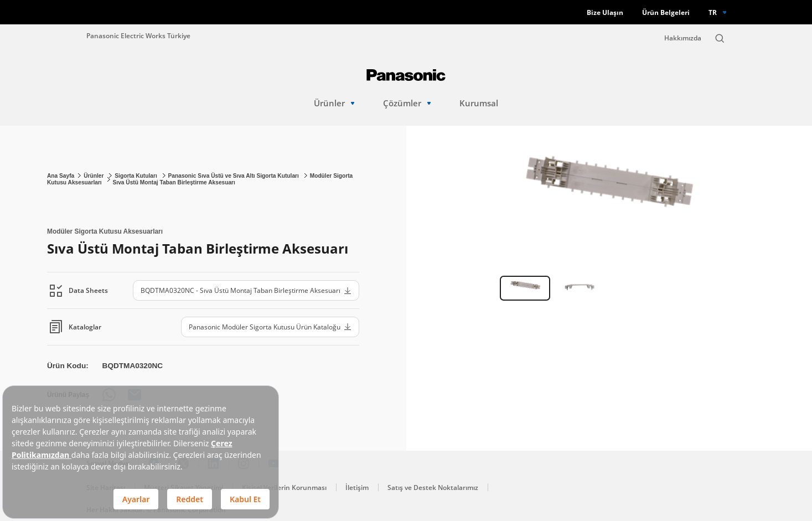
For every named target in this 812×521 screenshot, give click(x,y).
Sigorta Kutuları (136, 176)
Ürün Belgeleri (666, 12)
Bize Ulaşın (605, 12)
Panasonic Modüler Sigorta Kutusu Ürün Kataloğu (270, 327)
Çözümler (407, 103)
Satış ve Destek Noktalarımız (433, 488)
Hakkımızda (683, 38)
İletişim (357, 488)
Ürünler (334, 103)
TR (713, 12)
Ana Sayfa (61, 176)
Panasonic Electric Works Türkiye (138, 35)
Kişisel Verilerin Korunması (284, 488)
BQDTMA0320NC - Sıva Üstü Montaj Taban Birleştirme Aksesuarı (246, 290)
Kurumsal (479, 103)
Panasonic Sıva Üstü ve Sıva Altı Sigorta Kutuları (234, 176)
